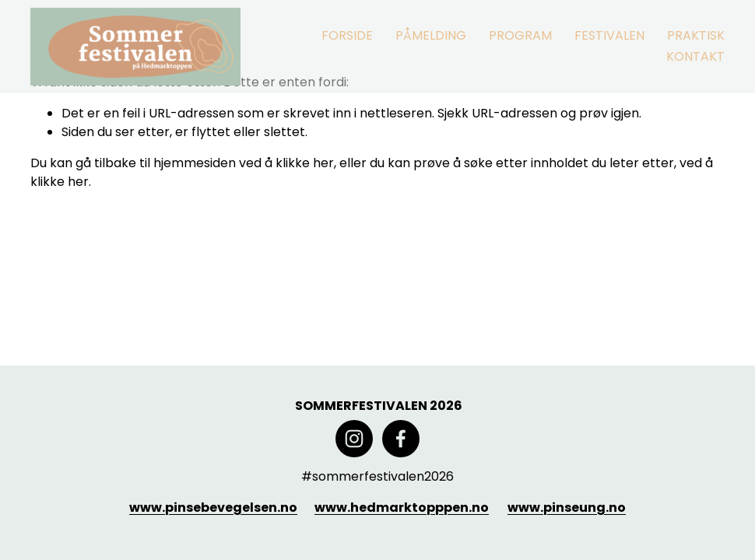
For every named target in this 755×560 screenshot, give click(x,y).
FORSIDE (347, 35)
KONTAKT (695, 56)
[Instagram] (354, 439)
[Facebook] (401, 439)
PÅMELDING (431, 35)
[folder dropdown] (520, 35)
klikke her (305, 163)
